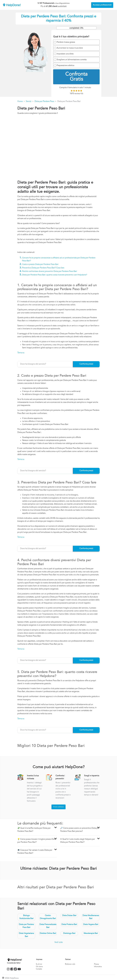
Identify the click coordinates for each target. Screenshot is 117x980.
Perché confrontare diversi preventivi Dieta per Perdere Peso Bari (50, 271)
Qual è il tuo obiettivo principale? (71, 37)
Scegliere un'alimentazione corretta (72, 60)
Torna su (21, 353)
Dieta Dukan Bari (69, 916)
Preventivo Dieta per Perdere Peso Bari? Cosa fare (43, 268)
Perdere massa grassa (66, 42)
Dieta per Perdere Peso (44, 101)
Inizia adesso (58, 807)
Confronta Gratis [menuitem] (76, 77)
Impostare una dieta (65, 54)
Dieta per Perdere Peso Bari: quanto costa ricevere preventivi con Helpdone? (55, 275)
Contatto (39, 969)
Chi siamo (39, 967)
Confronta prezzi (86, 364)
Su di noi (39, 964)
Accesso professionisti (102, 5)
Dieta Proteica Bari (69, 924)
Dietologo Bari (69, 933)
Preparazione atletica (65, 66)
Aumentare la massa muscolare (70, 48)
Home (20, 101)
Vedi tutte (59, 942)
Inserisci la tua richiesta (33, 777)
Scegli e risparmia (92, 776)
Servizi (29, 101)
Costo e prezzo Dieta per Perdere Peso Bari (40, 264)
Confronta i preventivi (60, 777)
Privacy (96, 964)
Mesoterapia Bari (91, 933)
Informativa (98, 967)
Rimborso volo (70, 964)
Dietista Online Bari (48, 933)
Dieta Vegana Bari (91, 924)
